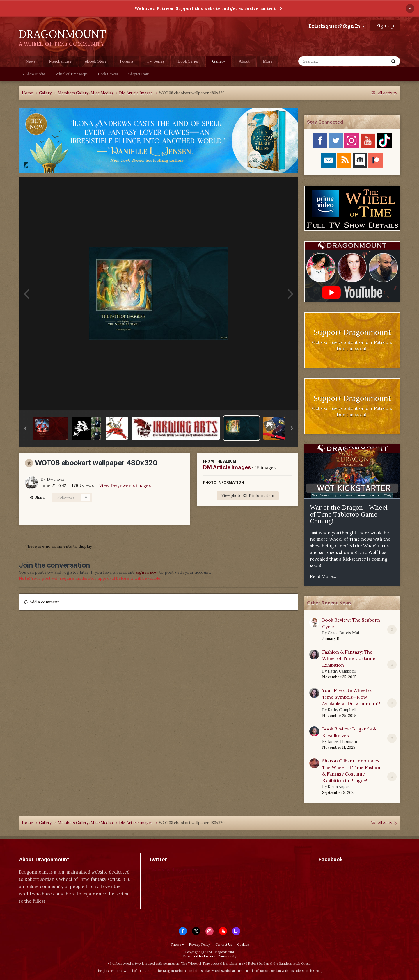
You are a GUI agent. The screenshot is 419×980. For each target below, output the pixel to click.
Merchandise (60, 61)
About (244, 61)
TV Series (155, 61)
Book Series (188, 61)
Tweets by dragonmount (174, 870)
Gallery (219, 63)
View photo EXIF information (248, 496)
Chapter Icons (139, 74)
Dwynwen (56, 479)
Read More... (323, 576)
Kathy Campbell (342, 671)
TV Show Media (32, 74)
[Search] (328, 61)
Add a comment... (43, 602)
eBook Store (96, 61)
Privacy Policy (199, 945)
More (268, 61)
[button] (25, 428)
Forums (127, 61)
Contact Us (224, 945)
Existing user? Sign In (337, 26)
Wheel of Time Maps (71, 74)
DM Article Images (227, 467)
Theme (177, 945)
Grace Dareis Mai (343, 633)
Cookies (243, 945)
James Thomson (342, 742)
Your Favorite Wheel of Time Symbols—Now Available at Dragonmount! (351, 697)
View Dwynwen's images (125, 486)
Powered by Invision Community (210, 956)
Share (37, 497)
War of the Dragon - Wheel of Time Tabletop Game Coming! (349, 514)
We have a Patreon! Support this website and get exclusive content (205, 8)
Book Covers (108, 74)
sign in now (147, 572)
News (31, 61)
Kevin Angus (339, 787)
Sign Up (385, 26)
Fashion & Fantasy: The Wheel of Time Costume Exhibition (349, 658)
